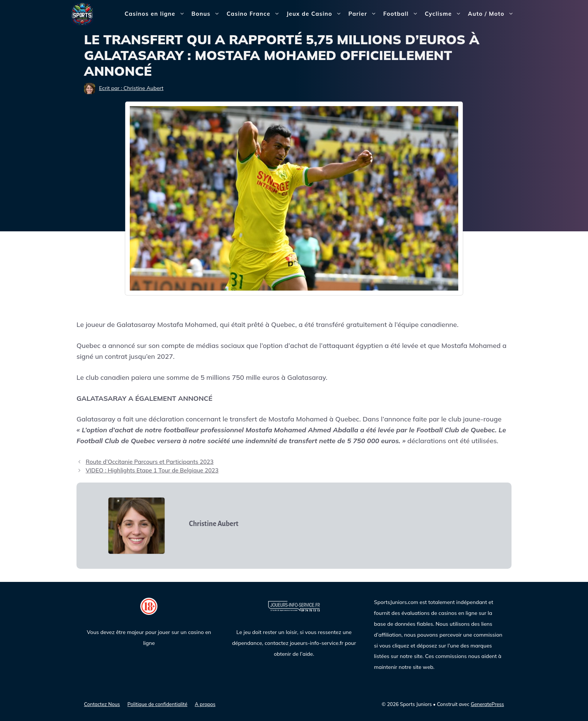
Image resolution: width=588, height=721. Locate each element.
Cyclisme (445, 14)
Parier (364, 14)
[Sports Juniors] (82, 13)
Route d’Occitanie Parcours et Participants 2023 (149, 462)
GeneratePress (487, 704)
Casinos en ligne (156, 14)
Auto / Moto (493, 14)
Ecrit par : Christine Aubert (131, 88)
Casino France (255, 14)
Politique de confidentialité (157, 704)
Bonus (208, 14)
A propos (205, 704)
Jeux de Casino (316, 14)
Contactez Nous (102, 704)
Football (402, 14)
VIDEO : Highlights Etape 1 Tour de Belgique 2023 (152, 470)
